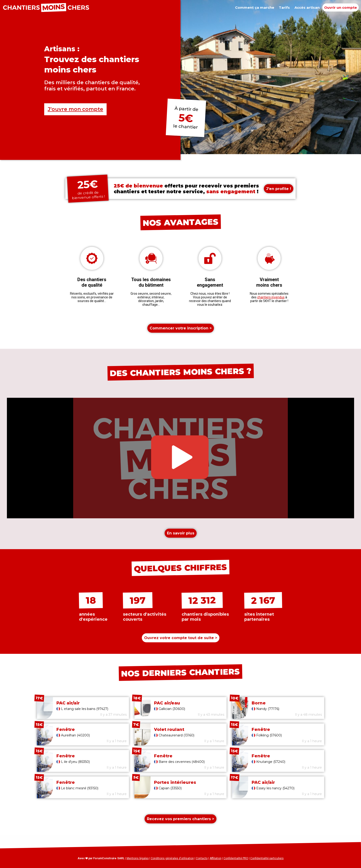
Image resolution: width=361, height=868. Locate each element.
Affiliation (216, 858)
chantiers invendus (271, 297)
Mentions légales (138, 858)
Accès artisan (307, 7)
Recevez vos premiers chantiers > (180, 819)
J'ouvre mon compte (75, 109)
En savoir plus (181, 533)
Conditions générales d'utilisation (172, 858)
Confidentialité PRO (236, 858)
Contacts (202, 858)
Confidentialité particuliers (267, 858)
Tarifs (284, 7)
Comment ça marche (255, 7)
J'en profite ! (279, 189)
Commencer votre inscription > (181, 328)
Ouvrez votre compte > (181, 638)
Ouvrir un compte (341, 7)
